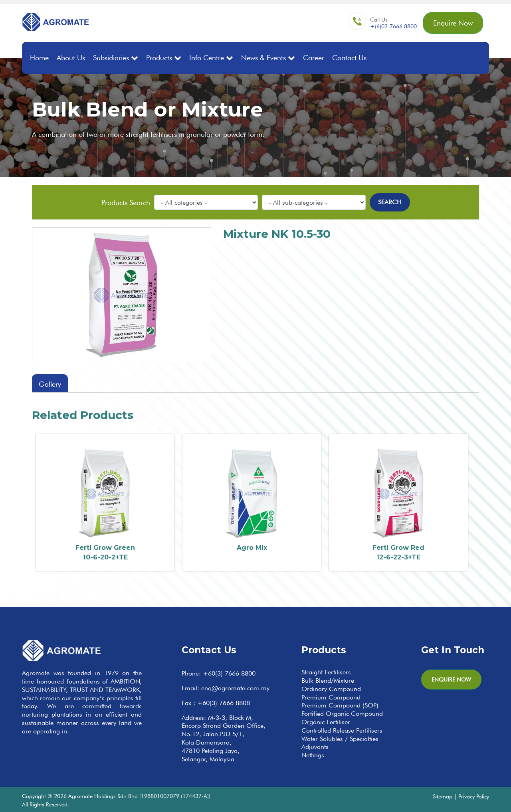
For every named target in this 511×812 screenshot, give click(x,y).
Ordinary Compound (331, 689)
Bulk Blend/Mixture (328, 681)
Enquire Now (453, 23)
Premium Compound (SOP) (340, 705)
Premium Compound (331, 697)
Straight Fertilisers (326, 672)
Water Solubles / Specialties (340, 739)
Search (390, 202)
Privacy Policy (474, 796)
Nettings (313, 755)
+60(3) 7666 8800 (229, 673)
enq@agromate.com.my (235, 688)
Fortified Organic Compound (342, 714)
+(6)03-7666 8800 (393, 26)
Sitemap (443, 796)
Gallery (50, 384)
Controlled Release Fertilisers (342, 730)
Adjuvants (315, 747)
